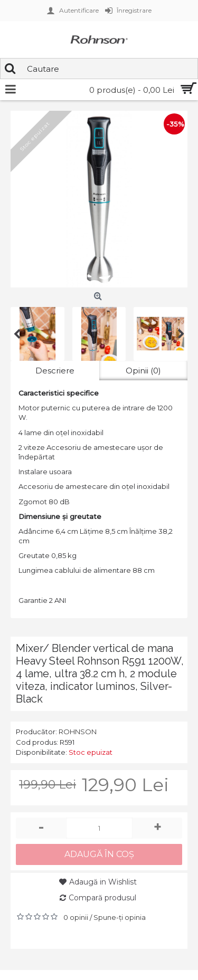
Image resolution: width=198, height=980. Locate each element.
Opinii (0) (143, 371)
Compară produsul (102, 898)
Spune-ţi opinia (120, 917)
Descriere (55, 371)
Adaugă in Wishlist (103, 882)
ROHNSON (78, 732)
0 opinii (76, 917)
